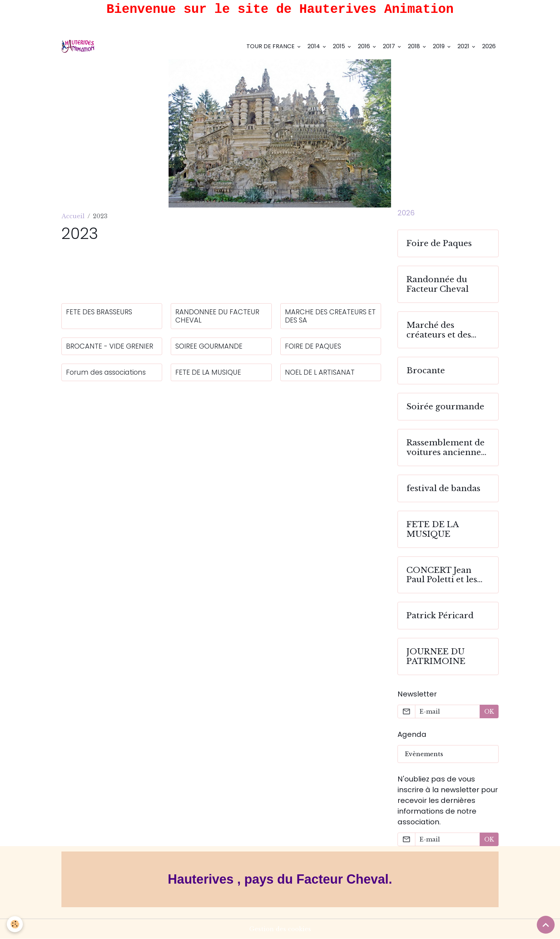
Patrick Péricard (440, 616)
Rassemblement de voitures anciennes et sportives (446, 448)
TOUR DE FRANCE (271, 46)
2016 (365, 46)
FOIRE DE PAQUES (313, 346)
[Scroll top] (546, 925)
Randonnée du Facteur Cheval (437, 284)
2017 (390, 46)
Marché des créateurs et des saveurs (439, 330)
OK (489, 711)
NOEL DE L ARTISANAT (320, 372)
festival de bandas (443, 488)
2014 (314, 46)
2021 (464, 46)
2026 (489, 46)
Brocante (426, 371)
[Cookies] (15, 924)
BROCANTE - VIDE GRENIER (110, 346)
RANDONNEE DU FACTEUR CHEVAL (217, 316)
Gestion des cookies (280, 929)
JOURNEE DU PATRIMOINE (436, 656)
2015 (340, 46)
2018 (415, 46)
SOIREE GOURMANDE (209, 346)
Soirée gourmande (445, 407)
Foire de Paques (439, 243)
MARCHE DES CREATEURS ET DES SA (330, 316)
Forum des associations (106, 372)
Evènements (424, 754)
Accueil (73, 216)
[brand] (79, 46)
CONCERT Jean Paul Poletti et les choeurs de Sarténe (446, 575)
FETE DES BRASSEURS (99, 312)
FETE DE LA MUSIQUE (208, 372)
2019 (439, 46)
